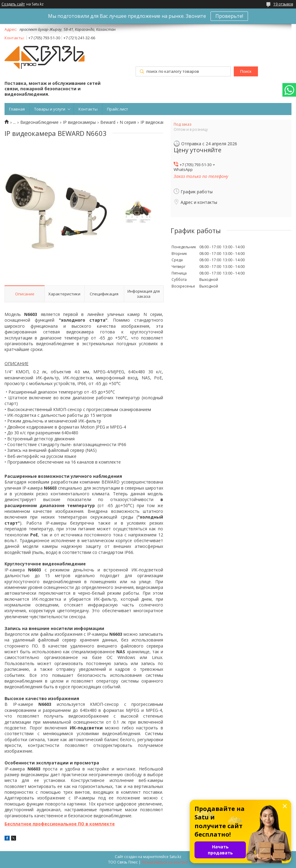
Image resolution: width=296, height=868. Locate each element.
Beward (108, 122)
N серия (128, 122)
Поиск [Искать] (246, 71)
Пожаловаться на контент (165, 862)
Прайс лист (117, 109)
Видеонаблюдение (39, 122)
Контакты (88, 109)
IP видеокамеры (79, 122)
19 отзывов (283, 4)
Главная (17, 109)
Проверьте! (229, 16)
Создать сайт (13, 4)
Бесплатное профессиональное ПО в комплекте (60, 824)
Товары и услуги (50, 109)
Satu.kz (175, 857)
